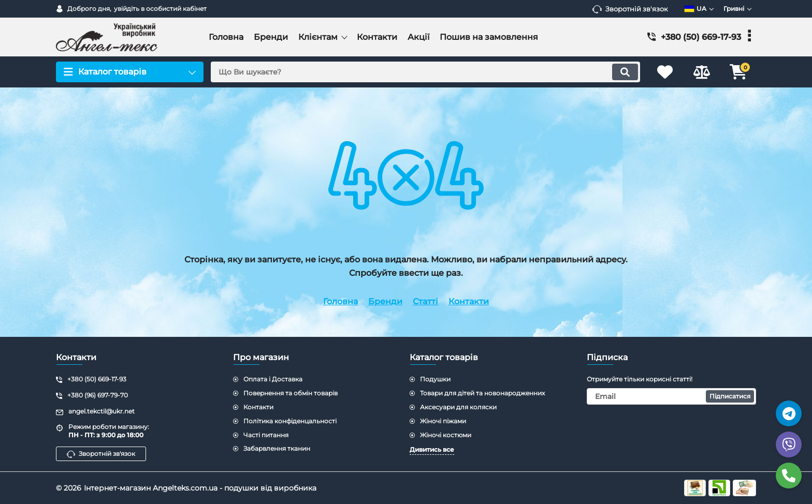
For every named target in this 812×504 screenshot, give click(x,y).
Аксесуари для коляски (458, 407)
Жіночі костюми (446, 435)
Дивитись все (432, 449)
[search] (425, 72)
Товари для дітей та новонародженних (482, 393)
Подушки (435, 379)
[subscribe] (672, 396)
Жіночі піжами (443, 421)
